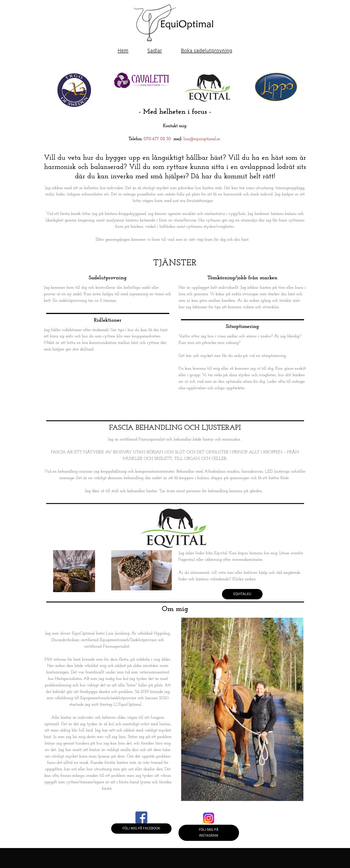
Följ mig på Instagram (209, 833)
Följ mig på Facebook (141, 829)
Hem (123, 51)
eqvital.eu (242, 594)
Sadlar (155, 51)
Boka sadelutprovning (207, 51)
